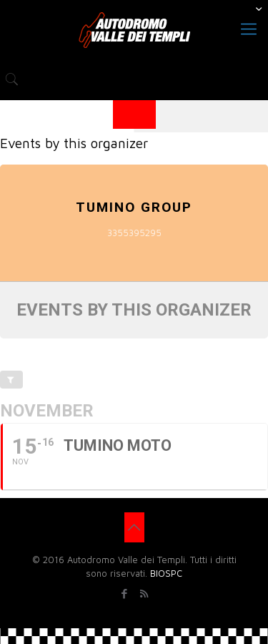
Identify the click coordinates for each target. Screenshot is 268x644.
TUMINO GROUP (134, 207)
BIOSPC (166, 573)
